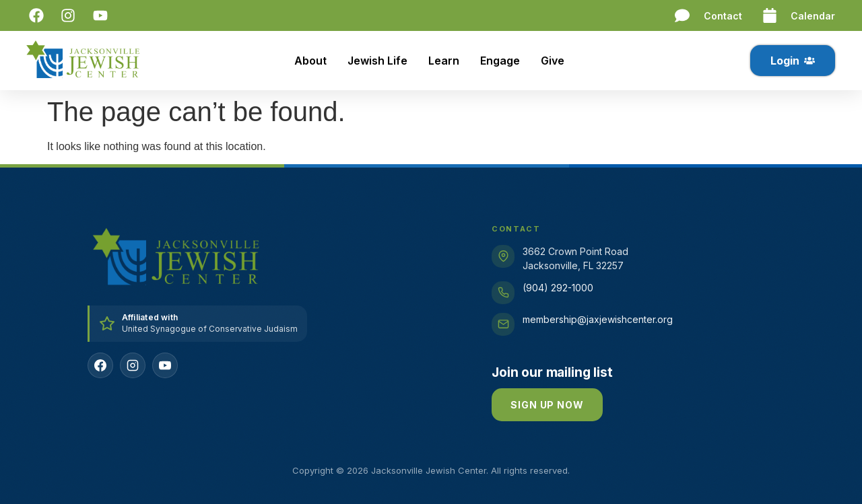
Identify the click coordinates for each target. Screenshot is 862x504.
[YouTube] (165, 365)
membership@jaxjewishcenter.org (598, 319)
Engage (500, 61)
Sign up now (547, 405)
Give (553, 61)
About (310, 61)
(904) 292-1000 (558, 288)
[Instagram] (133, 365)
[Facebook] (100, 365)
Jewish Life (377, 61)
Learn (444, 61)
